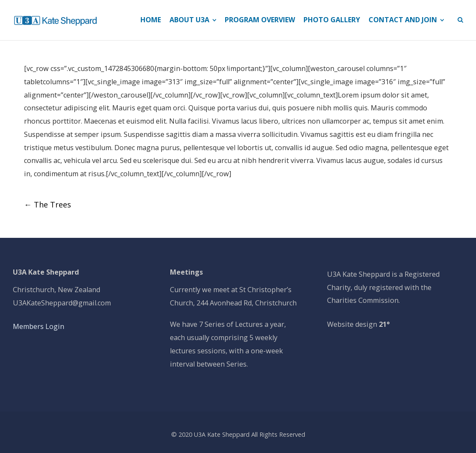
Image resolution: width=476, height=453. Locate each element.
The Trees (48, 204)
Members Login (39, 326)
